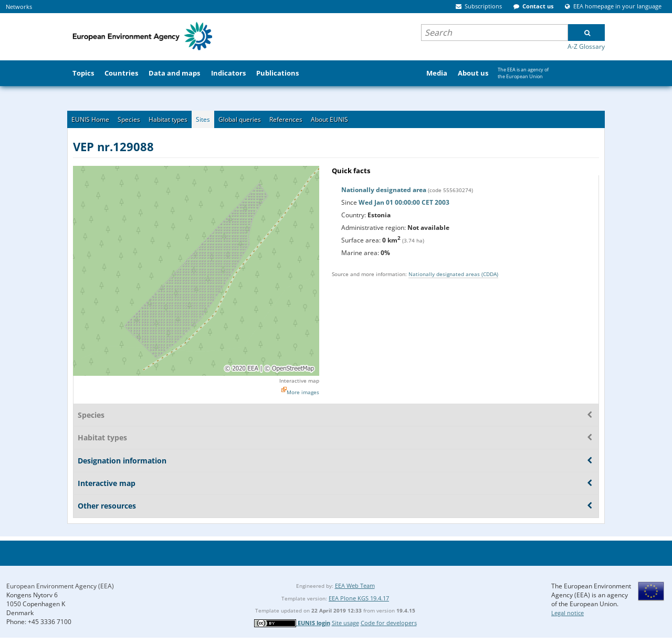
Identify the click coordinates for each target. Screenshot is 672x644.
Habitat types (168, 119)
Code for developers (389, 623)
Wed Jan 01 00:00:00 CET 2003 (404, 202)
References (286, 119)
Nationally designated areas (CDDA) (453, 274)
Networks (19, 7)
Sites (203, 119)
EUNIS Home (90, 119)
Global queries (240, 119)
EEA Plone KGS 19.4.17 (359, 598)
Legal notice (568, 613)
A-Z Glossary (586, 46)
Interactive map (299, 381)
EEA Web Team (355, 585)
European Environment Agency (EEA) (60, 586)
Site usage (345, 623)
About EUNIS (329, 119)
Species (129, 119)
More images (303, 392)
